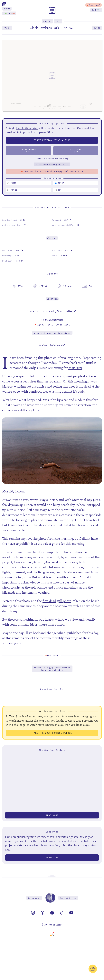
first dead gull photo (57, 601)
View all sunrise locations (52, 333)
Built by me (34, 898)
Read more (52, 815)
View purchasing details (52, 165)
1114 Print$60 (28, 151)
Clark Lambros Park (41, 311)
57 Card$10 (76, 151)
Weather (52, 238)
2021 (58, 21)
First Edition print (27, 128)
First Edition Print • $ (52, 140)
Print (59, 183)
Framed (12, 190)
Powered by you (68, 898)
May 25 (47, 21)
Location (52, 299)
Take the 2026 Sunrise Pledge (52, 733)
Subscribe (52, 858)
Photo (12, 183)
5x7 (58, 190)
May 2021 (75, 368)
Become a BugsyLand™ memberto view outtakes (52, 669)
